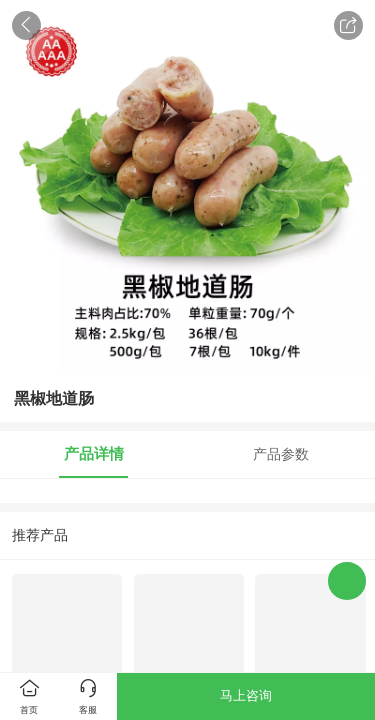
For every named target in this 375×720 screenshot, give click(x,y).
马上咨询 (246, 695)
